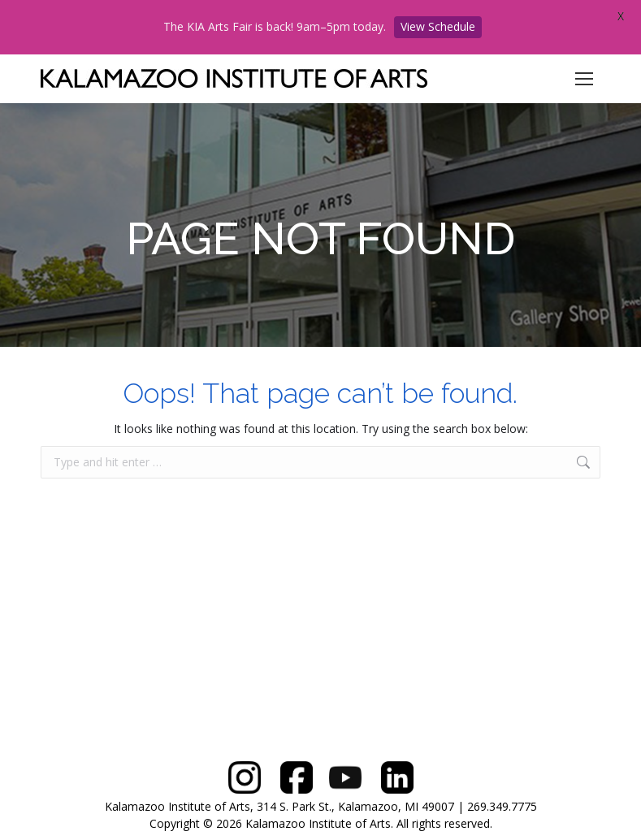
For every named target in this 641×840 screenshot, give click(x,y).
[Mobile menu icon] (584, 79)
